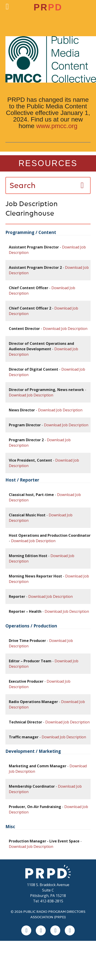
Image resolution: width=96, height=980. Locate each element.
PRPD (48, 872)
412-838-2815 (52, 901)
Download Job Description (65, 329)
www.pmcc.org (57, 126)
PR (48, 7)
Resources (48, 163)
